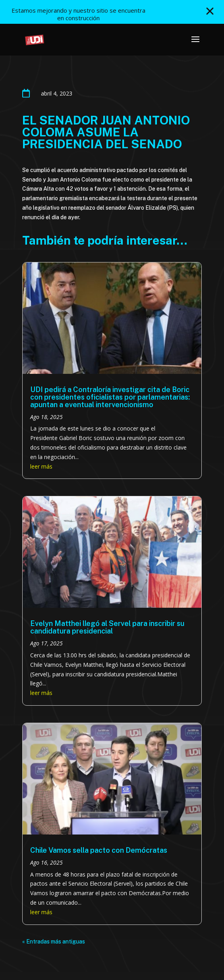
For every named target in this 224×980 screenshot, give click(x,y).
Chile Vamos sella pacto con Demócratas (99, 850)
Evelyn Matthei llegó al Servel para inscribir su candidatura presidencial (107, 627)
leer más (41, 466)
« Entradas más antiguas (54, 942)
